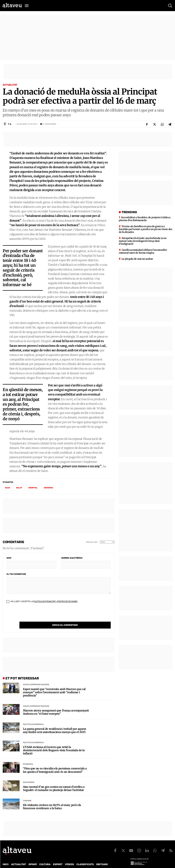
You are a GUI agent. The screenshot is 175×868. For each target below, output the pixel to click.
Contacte (20, 862)
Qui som (7, 862)
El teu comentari (16, 574)
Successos (29, 775)
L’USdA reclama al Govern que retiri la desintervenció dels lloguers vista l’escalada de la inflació (54, 743)
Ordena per (92, 542)
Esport (58, 857)
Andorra (48, 488)
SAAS (7, 488)
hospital (33, 488)
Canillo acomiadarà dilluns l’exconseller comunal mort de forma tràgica (143, 251)
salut (19, 488)
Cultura (45, 857)
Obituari (102, 857)
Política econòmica (33, 717)
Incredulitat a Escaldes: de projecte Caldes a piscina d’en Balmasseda (145, 219)
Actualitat (10, 85)
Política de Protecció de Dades (61, 862)
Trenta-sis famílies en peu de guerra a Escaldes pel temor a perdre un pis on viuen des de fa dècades (146, 229)
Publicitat (34, 862)
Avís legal (114, 862)
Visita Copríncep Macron (36, 678)
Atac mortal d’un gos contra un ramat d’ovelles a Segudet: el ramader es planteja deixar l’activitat (54, 782)
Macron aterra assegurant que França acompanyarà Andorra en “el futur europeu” (56, 705)
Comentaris (50, 124)
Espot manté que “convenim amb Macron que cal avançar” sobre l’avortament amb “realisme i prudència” (54, 685)
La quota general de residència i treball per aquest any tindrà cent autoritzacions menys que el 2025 (55, 724)
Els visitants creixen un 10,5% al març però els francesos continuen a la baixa (52, 800)
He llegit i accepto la (42, 601)
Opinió (33, 857)
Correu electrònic (72, 558)
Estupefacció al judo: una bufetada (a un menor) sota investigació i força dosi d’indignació (143, 241)
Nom (9, 558)
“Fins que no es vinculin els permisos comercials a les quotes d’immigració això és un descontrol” (55, 763)
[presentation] (32, 615)
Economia (28, 757)
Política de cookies (94, 862)
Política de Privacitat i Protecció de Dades (55, 601)
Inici (6, 857)
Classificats (85, 857)
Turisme (27, 794)
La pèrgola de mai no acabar (137, 259)
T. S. (10, 124)
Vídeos (69, 857)
